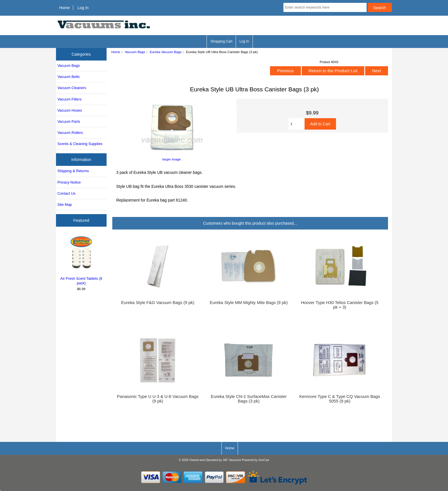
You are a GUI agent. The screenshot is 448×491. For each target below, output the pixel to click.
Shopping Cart (221, 41)
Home (64, 8)
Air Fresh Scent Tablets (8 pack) (81, 260)
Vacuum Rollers (70, 133)
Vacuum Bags (135, 52)
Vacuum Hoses (70, 110)
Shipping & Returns (73, 171)
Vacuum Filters (69, 99)
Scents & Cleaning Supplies (80, 144)
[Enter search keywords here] (325, 7)
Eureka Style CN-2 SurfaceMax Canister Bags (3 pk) (249, 399)
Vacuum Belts (69, 77)
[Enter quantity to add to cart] (297, 124)
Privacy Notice (69, 182)
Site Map (65, 205)
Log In (83, 8)
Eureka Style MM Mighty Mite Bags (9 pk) (249, 303)
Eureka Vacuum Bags (166, 52)
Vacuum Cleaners (72, 88)
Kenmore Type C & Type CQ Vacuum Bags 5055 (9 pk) (340, 399)
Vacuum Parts (69, 121)
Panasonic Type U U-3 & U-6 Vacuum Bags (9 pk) (158, 399)
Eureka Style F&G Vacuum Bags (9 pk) (158, 303)
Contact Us (66, 193)
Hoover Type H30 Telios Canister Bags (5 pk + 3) (340, 305)
